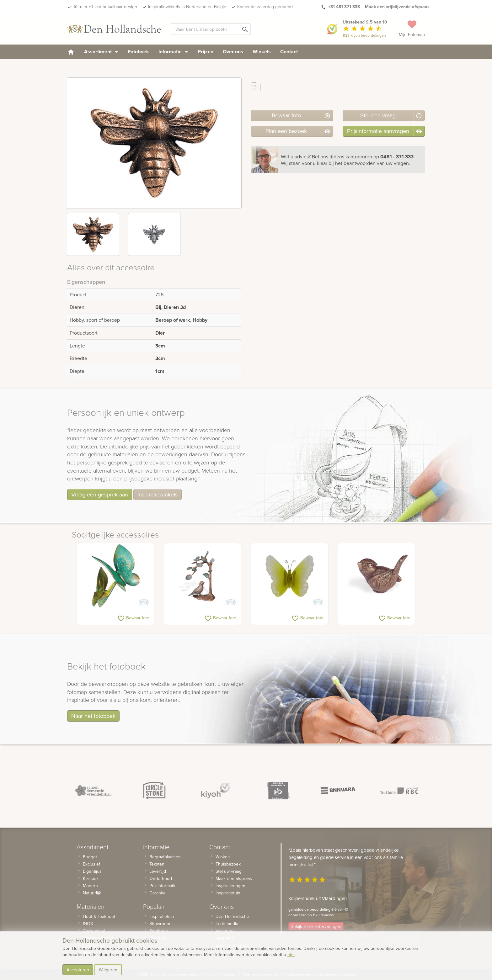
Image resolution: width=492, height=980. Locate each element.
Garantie (158, 893)
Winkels (262, 52)
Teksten (157, 864)
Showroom (160, 924)
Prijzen (206, 52)
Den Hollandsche (232, 916)
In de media (227, 924)
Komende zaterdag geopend (265, 7)
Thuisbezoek (228, 864)
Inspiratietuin (162, 916)
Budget (90, 857)
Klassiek (91, 878)
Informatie (173, 52)
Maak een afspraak (234, 878)
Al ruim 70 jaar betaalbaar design (105, 7)
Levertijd (158, 871)
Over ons (233, 52)
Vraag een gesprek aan (100, 494)
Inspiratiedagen (230, 886)
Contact (289, 52)
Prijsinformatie (163, 886)
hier (291, 955)
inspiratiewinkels (158, 494)
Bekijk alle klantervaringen (316, 926)
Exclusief (91, 864)
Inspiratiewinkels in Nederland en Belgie (187, 7)
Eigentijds (92, 871)
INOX (88, 924)
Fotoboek (138, 52)
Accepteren (78, 970)
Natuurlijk (92, 893)
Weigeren (108, 970)
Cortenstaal (94, 931)
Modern (90, 886)
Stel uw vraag (229, 871)
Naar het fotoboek (93, 716)
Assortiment (101, 52)
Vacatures (225, 931)
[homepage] (71, 52)
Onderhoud (161, 878)
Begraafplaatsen (165, 857)
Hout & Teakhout (99, 916)
